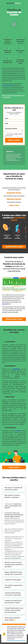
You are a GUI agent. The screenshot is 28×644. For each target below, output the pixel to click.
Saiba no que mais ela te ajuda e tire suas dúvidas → (13, 97)
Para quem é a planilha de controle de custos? (13, 489)
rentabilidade (17, 369)
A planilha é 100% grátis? (13, 580)
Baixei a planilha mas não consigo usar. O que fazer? (13, 573)
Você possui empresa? (11, 129)
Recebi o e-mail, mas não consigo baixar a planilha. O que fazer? (14, 565)
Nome (7, 118)
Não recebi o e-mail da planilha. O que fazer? (12, 496)
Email (7, 123)
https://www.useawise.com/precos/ (16, 640)
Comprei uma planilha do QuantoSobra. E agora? (13, 602)
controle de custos (8, 85)
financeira (18, 431)
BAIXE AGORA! (14, 467)
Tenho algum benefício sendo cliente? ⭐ (12, 619)
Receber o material (14, 140)
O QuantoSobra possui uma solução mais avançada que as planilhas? (14, 610)
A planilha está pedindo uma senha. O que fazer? (13, 594)
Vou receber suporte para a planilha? (14, 586)
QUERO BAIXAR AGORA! (14, 247)
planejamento (6, 304)
